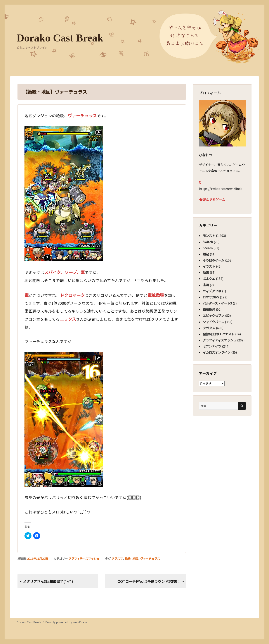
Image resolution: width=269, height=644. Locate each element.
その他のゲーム (213, 260)
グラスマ (117, 559)
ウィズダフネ (212, 291)
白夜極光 (209, 309)
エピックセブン (213, 315)
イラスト (209, 266)
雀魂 (206, 285)
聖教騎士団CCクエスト (219, 334)
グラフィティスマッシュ (84, 559)
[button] (64, 194)
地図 (135, 559)
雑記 (206, 254)
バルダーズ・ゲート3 (217, 303)
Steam (208, 248)
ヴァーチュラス (150, 559)
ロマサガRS (211, 297)
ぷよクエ (209, 279)
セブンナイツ (212, 346)
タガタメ (209, 328)
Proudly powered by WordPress (66, 622)
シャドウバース (213, 322)
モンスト (209, 236)
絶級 (128, 559)
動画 (206, 272)
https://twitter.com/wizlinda (221, 189)
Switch (208, 242)
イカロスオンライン (217, 352)
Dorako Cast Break (60, 38)
